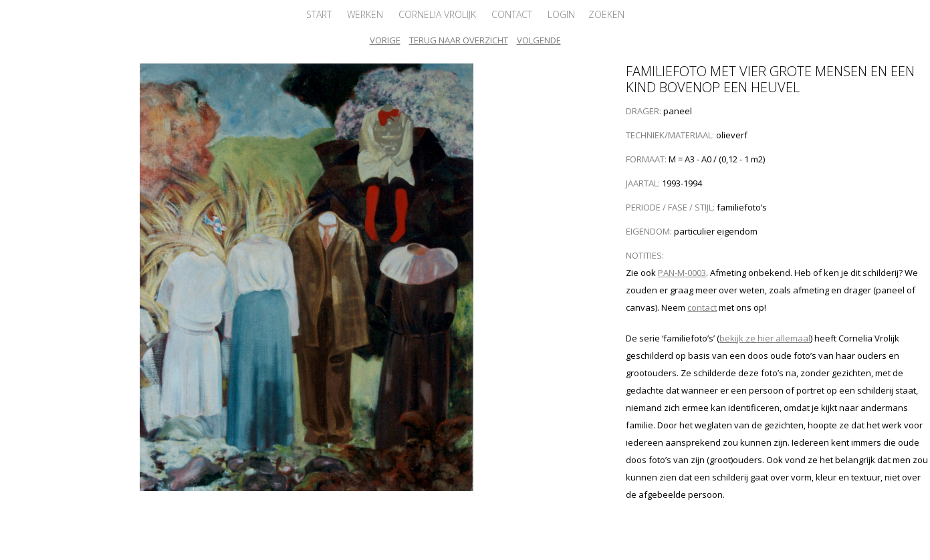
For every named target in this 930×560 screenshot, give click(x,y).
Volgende (539, 40)
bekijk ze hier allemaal (765, 338)
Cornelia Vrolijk (437, 14)
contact (702, 307)
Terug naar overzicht (459, 40)
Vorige (385, 40)
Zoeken (606, 14)
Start (319, 14)
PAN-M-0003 (682, 273)
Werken (365, 14)
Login (561, 14)
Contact (512, 14)
